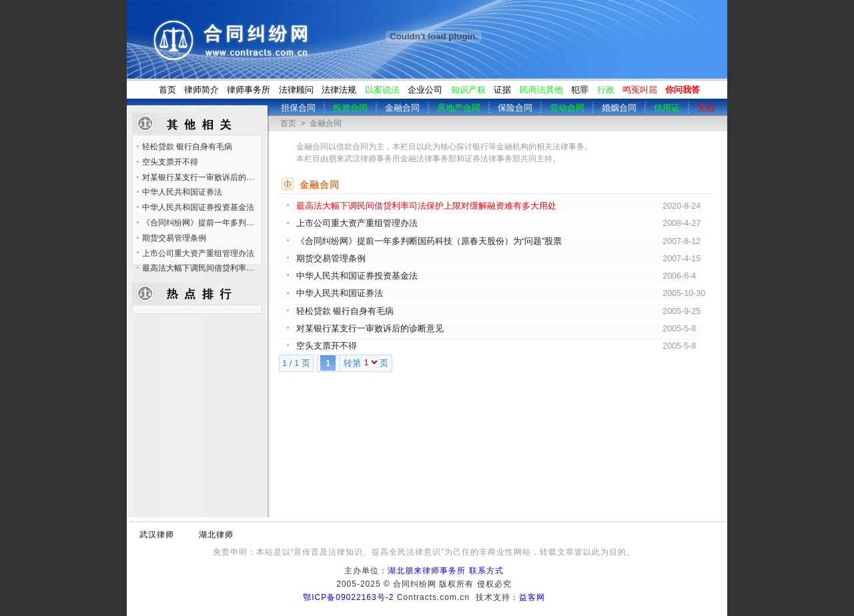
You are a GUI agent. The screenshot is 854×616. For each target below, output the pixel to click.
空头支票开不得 (327, 346)
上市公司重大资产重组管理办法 (357, 223)
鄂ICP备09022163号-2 (348, 597)
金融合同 (326, 123)
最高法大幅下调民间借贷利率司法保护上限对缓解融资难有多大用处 (426, 206)
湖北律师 (216, 535)
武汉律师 (157, 535)
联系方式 (486, 571)
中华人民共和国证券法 (340, 293)
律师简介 (201, 90)
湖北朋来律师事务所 (427, 571)
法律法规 (339, 90)
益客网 (532, 597)
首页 (167, 90)
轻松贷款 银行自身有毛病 (345, 311)
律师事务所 (249, 90)
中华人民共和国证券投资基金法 (357, 276)
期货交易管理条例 (331, 259)
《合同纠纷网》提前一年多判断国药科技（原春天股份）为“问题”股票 (429, 241)
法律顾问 (296, 90)
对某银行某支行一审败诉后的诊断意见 (370, 329)
